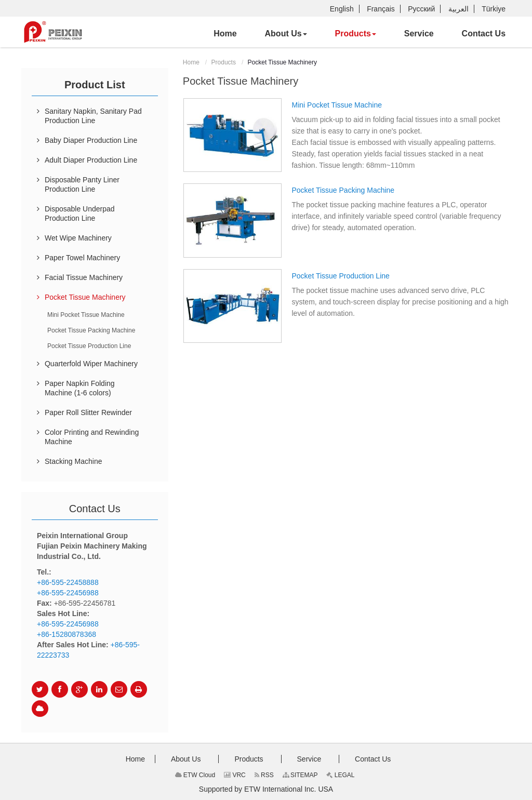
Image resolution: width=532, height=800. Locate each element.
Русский (421, 9)
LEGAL (340, 775)
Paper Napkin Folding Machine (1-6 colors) (80, 388)
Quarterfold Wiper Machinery (91, 364)
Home (191, 62)
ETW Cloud (195, 775)
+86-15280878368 (66, 634)
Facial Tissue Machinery (84, 277)
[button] (286, 34)
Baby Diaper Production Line (91, 140)
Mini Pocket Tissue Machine (337, 105)
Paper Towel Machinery (82, 258)
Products (224, 62)
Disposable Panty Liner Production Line (82, 184)
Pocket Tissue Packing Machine (343, 190)
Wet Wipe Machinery (78, 238)
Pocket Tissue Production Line (340, 276)
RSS (264, 775)
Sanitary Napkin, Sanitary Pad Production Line (93, 116)
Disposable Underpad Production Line (80, 214)
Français (381, 9)
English (342, 9)
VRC (235, 775)
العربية (458, 9)
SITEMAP (300, 775)
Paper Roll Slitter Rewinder (88, 412)
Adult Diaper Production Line (91, 160)
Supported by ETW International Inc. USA (266, 789)
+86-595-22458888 (68, 582)
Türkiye (494, 9)
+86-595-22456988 (68, 593)
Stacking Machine (74, 461)
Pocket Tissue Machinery (85, 297)
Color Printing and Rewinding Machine (92, 437)
